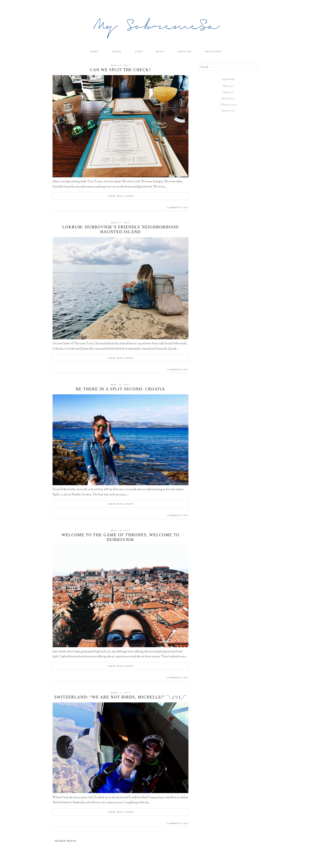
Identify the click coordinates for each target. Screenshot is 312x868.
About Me (187, 52)
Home (91, 52)
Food (138, 52)
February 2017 (228, 105)
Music (161, 52)
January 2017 (228, 111)
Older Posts (66, 841)
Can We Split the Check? (120, 70)
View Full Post (121, 196)
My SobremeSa (156, 27)
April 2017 (228, 93)
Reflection (217, 52)
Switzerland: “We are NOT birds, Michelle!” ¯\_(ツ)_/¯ (120, 697)
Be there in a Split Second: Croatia (121, 389)
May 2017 (228, 86)
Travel (115, 52)
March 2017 (228, 99)
